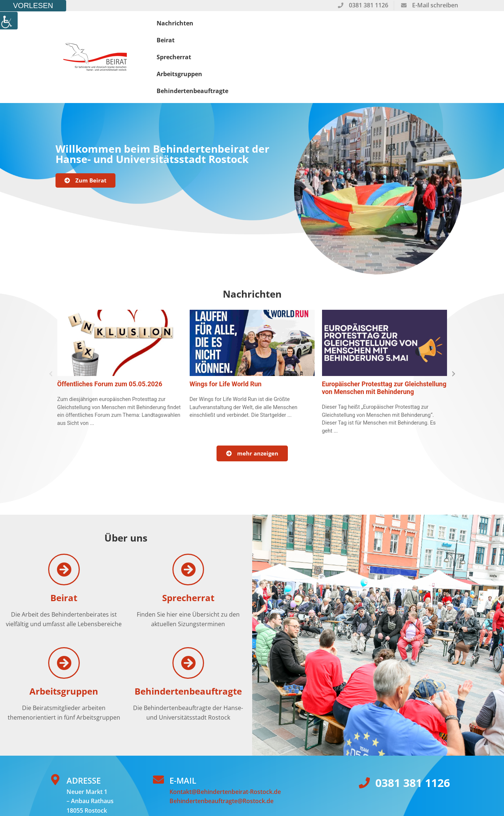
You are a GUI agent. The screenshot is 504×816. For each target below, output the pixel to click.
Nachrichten (179, 28)
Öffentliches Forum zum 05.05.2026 (110, 327)
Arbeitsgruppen (333, 28)
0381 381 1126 (413, 726)
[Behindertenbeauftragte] (188, 606)
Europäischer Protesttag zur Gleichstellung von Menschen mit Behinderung (384, 331)
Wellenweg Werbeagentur (105, 783)
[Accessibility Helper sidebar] (9, 21)
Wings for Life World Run (226, 327)
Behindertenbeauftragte (412, 28)
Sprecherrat (273, 28)
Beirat (227, 28)
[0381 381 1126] (364, 726)
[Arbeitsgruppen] (64, 606)
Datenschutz (163, 783)
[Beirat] (64, 512)
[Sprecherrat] (188, 512)
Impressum (201, 783)
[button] (51, 317)
